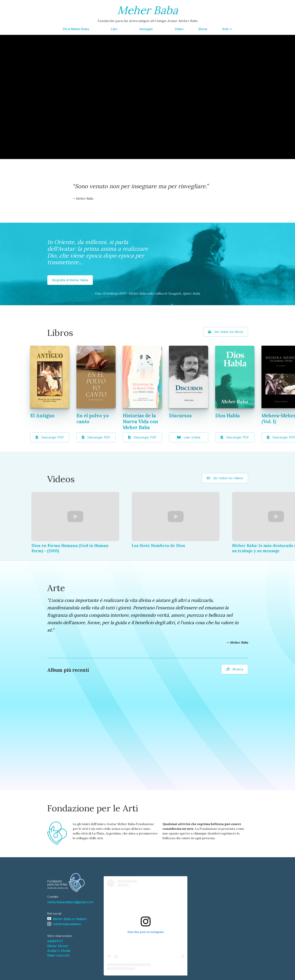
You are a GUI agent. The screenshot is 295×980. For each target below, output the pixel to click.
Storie (203, 29)
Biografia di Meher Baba (70, 280)
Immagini (146, 29)
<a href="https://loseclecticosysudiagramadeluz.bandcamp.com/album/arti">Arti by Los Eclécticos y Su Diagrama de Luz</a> (64, 734)
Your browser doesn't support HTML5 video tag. (148, 97)
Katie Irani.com (58, 955)
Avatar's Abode (59, 951)
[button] (227, 29)
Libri (114, 29)
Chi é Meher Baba (76, 29)
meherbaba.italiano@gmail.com (70, 902)
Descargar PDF (50, 437)
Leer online (189, 437)
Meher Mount (58, 946)
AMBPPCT (55, 941)
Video (179, 29)
